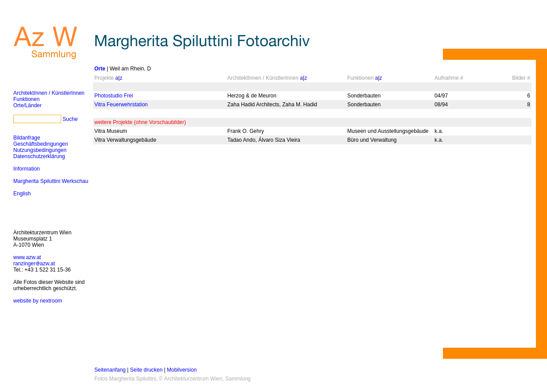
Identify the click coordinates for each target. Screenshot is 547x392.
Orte (100, 69)
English (22, 194)
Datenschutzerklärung (39, 156)
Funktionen (26, 99)
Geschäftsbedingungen (41, 144)
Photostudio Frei (114, 96)
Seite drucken (146, 370)
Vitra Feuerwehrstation (121, 105)
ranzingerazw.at (34, 264)
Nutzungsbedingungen (40, 150)
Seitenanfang (110, 370)
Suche (70, 119)
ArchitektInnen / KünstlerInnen (49, 93)
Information (27, 169)
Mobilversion (182, 370)
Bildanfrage (27, 138)
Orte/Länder (27, 105)
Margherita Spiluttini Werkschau (51, 181)
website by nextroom (38, 301)
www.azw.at (27, 257)
